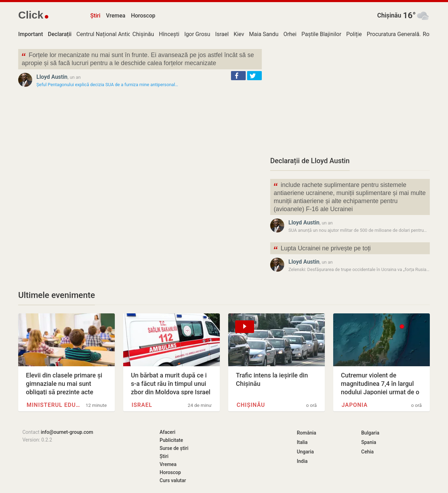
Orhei (290, 34)
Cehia (367, 452)
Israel (222, 34)
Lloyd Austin (52, 77)
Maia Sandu (264, 34)
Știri (95, 16)
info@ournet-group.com (67, 432)
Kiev (239, 34)
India (302, 461)
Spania (369, 442)
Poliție (354, 34)
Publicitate (171, 440)
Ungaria (305, 452)
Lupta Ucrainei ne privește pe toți (322, 249)
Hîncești (169, 34)
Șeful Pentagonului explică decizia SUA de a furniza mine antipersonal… (107, 85)
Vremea (116, 16)
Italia (302, 442)
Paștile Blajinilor (321, 34)
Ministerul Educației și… (55, 405)
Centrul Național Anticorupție (112, 34)
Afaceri (167, 432)
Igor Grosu (197, 34)
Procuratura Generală (393, 34)
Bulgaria (370, 433)
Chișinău (389, 15)
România (306, 433)
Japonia (355, 405)
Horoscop (143, 16)
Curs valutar (173, 480)
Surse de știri (174, 448)
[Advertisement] (350, 98)
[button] (238, 76)
